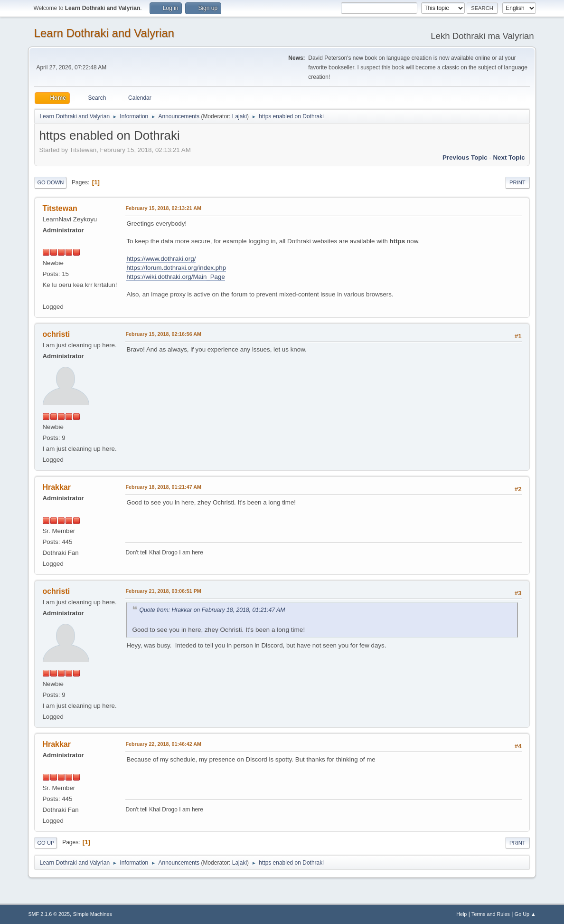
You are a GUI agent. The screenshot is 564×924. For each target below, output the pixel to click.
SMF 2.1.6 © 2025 (49, 914)
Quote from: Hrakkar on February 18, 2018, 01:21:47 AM (212, 610)
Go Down (50, 182)
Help (461, 914)
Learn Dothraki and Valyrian (104, 33)
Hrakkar (56, 487)
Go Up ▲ (525, 914)
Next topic (509, 157)
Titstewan (60, 208)
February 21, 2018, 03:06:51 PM (163, 591)
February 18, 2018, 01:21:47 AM (163, 487)
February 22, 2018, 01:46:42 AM (163, 744)
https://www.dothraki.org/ (161, 259)
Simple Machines (93, 914)
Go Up (46, 843)
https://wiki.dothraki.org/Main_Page (175, 277)
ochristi (56, 334)
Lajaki (240, 116)
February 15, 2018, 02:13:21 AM (163, 208)
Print (517, 182)
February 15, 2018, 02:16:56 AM (163, 334)
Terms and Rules (491, 914)
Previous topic (465, 157)
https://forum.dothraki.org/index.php (176, 268)
